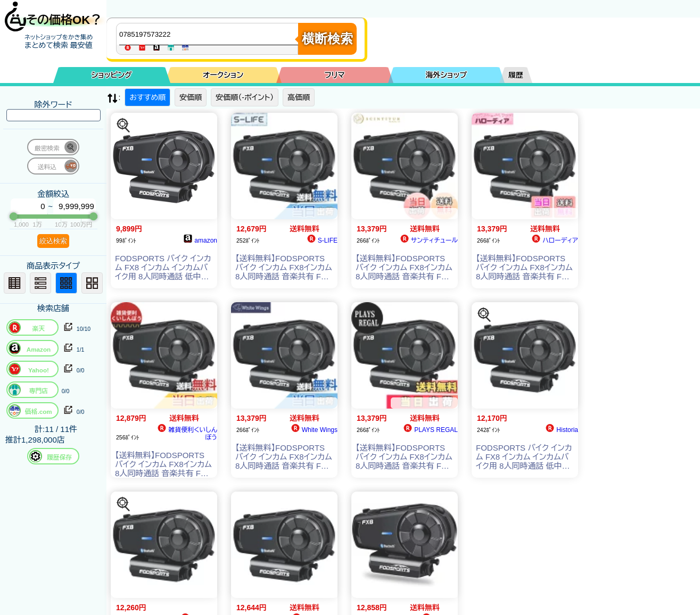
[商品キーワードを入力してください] (210, 34)
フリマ (335, 75)
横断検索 (327, 39)
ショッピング (112, 75)
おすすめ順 (147, 97)
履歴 (516, 75)
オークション (223, 75)
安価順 (191, 97)
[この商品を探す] (123, 126)
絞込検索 (53, 241)
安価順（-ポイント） (245, 97)
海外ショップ (446, 75)
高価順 (299, 97)
